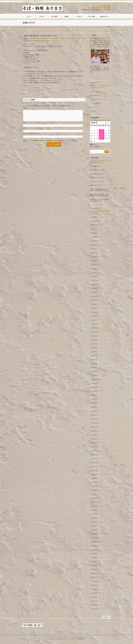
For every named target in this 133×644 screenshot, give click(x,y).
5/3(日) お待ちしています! (96, 178)
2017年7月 (94, 601)
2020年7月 (94, 478)
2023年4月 (94, 360)
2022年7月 (94, 395)
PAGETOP (106, 617)
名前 (25, 125)
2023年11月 (94, 332)
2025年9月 (94, 245)
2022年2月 (94, 415)
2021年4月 (94, 455)
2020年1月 (94, 502)
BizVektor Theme (67, 639)
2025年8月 (94, 249)
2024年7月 (94, 300)
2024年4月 (94, 312)
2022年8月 (94, 391)
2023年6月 (94, 352)
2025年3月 (94, 269)
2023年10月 (94, 336)
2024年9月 (94, 292)
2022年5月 (94, 403)
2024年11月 (94, 284)
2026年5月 (94, 213)
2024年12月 (94, 280)
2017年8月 (94, 597)
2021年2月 (94, 463)
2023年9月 (94, 340)
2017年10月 (94, 589)
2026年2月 (94, 225)
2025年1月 (94, 277)
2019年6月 (94, 518)
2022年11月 (94, 379)
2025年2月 (94, 273)
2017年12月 (94, 581)
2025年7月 (94, 253)
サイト (25, 136)
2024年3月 (94, 316)
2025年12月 (94, 233)
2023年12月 (94, 328)
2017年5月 (94, 609)
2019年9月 (94, 510)
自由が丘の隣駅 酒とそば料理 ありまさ (64, 637)
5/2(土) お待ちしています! (96, 181)
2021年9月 (94, 435)
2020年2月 (94, 498)
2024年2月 (94, 320)
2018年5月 (94, 566)
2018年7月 (94, 558)
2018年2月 (94, 573)
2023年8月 (94, 344)
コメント (26, 108)
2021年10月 (94, 431)
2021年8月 (94, 439)
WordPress (58, 639)
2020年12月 (94, 471)
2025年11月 (94, 237)
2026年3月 (94, 221)
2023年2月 (94, 368)
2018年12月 (94, 538)
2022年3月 (94, 411)
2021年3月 (94, 459)
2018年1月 (94, 577)
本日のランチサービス (97, 88)
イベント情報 (95, 103)
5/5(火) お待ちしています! (96, 170)
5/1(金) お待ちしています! (96, 185)
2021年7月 (94, 443)
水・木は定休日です (95, 166)
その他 (93, 111)
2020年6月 (94, 482)
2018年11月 (94, 542)
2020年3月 (94, 494)
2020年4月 (94, 490)
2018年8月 (94, 554)
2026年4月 (94, 217)
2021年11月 (94, 427)
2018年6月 (94, 562)
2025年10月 (94, 241)
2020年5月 (94, 486)
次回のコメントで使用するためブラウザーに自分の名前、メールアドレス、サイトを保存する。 (51, 143)
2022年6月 (94, 399)
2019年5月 (94, 522)
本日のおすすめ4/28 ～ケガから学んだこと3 (34, 90)
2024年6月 (94, 304)
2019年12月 (94, 506)
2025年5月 (94, 261)
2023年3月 (94, 364)
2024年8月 (94, 296)
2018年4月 (94, 569)
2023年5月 (94, 356)
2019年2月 (94, 530)
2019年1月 (94, 534)
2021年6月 (94, 447)
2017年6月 (94, 605)
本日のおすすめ (59, 41)
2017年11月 (94, 585)
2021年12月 (94, 423)
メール (25, 130)
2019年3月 (94, 526)
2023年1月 (94, 372)
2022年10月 (94, 383)
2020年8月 (94, 475)
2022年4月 (94, 407)
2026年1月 (94, 229)
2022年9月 (94, 387)
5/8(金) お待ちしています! (96, 162)
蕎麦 (92, 107)
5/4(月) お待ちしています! (96, 174)
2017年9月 (94, 593)
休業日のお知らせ (96, 95)
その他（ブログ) (96, 99)
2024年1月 (94, 324)
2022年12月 (94, 376)
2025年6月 (94, 257)
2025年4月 (94, 265)
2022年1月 (94, 419)
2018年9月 (94, 550)
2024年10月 (94, 288)
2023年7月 (94, 348)
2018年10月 (94, 546)
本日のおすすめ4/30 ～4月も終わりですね (74, 90)
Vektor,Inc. (75, 639)
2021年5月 (94, 451)
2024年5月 (94, 308)
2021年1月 (94, 467)
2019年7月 (94, 514)
